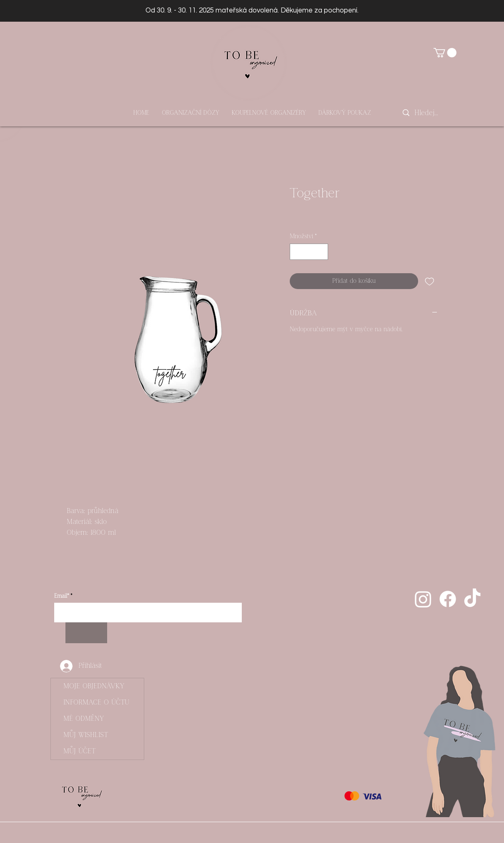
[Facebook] (448, 599)
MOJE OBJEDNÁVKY (94, 686)
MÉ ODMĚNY (84, 719)
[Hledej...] (427, 113)
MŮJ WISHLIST (86, 735)
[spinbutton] (309, 252)
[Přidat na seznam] (430, 281)
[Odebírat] (86, 633)
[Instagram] (423, 599)
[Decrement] (297, 252)
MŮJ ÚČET (79, 751)
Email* (61, 596)
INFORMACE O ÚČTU (96, 702)
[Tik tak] (472, 599)
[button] (445, 53)
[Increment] (321, 252)
